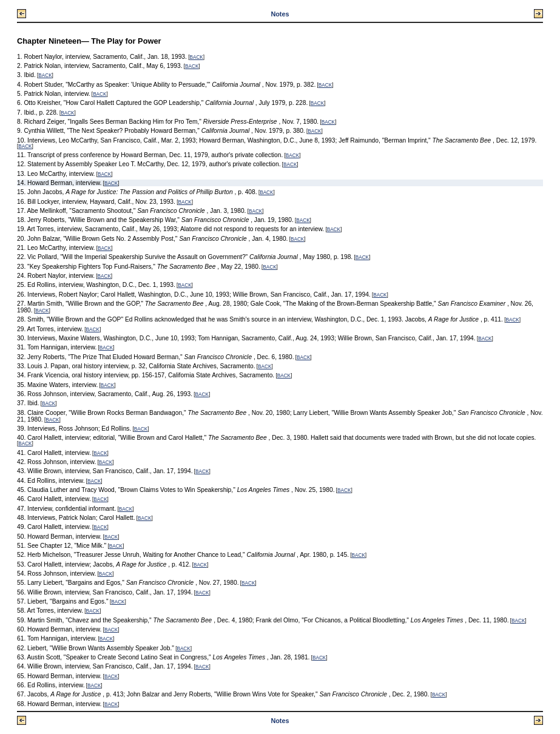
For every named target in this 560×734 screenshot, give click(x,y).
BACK (196, 57)
